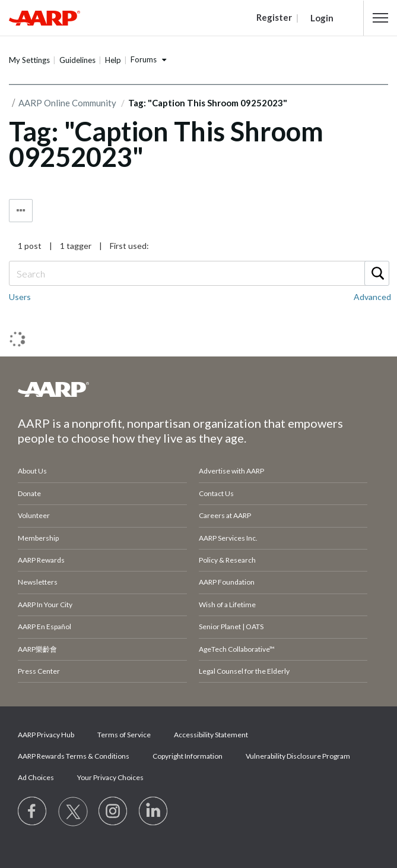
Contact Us (216, 493)
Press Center (39, 671)
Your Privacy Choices (110, 777)
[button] (380, 18)
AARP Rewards (41, 560)
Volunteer (34, 515)
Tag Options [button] (21, 211)
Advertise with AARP (231, 471)
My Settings (29, 60)
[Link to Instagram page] (113, 812)
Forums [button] (144, 59)
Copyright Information (188, 756)
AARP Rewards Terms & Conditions (74, 756)
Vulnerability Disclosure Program (298, 756)
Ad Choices (36, 777)
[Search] (198, 273)
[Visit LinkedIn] (154, 812)
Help (113, 60)
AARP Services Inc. (228, 538)
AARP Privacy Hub (46, 735)
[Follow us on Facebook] (33, 812)
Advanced (372, 297)
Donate (29, 493)
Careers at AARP (225, 515)
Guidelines (77, 60)
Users (20, 297)
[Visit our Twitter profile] (73, 812)
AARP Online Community (67, 103)
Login (322, 18)
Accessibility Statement (211, 735)
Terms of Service (124, 735)
